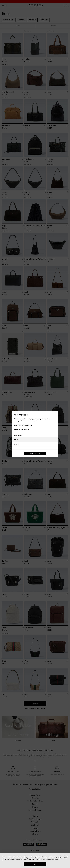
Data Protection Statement (50, 860)
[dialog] (35, 860)
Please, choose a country (35, 429)
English (16, 440)
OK (35, 864)
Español (17, 444)
